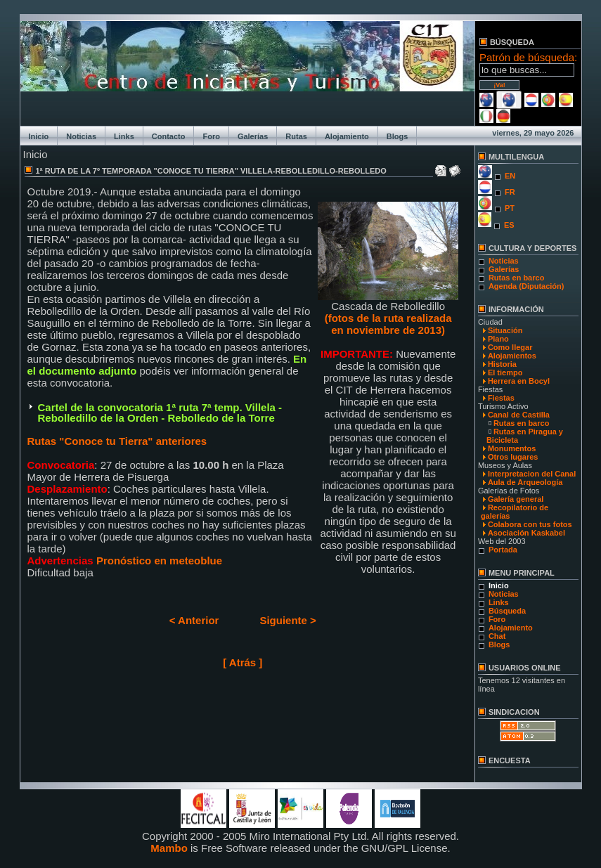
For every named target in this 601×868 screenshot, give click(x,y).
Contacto (169, 136)
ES (509, 225)
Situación (505, 330)
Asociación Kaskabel (526, 533)
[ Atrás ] (243, 662)
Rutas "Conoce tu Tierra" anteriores (117, 441)
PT (510, 208)
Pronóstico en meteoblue (158, 561)
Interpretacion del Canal (532, 474)
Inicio (39, 136)
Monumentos (512, 448)
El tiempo (505, 373)
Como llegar (510, 347)
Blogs (398, 136)
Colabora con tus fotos (530, 524)
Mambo (169, 848)
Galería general (516, 499)
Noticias (81, 136)
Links (124, 136)
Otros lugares (513, 457)
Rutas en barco (516, 278)
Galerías (253, 136)
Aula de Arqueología (525, 482)
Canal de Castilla (519, 415)
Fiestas (501, 398)
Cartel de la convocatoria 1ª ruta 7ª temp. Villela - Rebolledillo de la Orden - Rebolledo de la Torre (160, 413)
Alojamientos (512, 356)
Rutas (296, 136)
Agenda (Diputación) (526, 286)
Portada (503, 550)
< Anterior (194, 620)
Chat (497, 636)
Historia (502, 364)
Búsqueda (507, 611)
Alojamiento (347, 136)
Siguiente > (287, 620)
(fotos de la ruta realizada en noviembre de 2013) (388, 324)
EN (510, 176)
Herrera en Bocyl (519, 381)
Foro (211, 136)
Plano (498, 339)
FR (510, 192)
